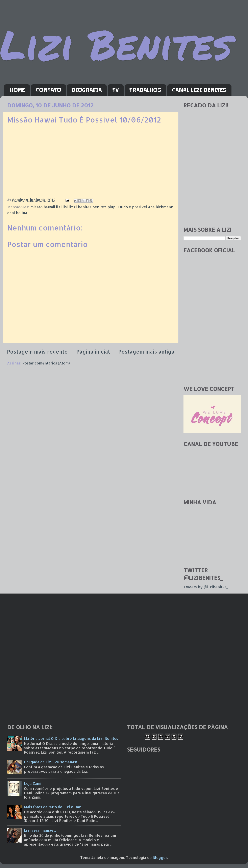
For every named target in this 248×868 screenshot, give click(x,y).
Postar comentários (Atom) (46, 363)
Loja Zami (33, 783)
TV (116, 90)
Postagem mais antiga (146, 352)
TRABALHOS (145, 90)
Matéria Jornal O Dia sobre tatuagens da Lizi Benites (71, 738)
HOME (17, 90)
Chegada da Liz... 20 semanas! (51, 762)
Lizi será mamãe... (40, 830)
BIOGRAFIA (87, 90)
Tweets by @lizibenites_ (206, 587)
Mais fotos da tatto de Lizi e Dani (53, 807)
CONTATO (48, 90)
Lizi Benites (116, 44)
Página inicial (93, 352)
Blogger (160, 857)
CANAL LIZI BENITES (199, 90)
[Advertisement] (212, 195)
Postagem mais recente (37, 352)
